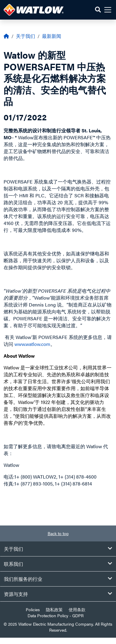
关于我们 (25, 36)
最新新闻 (52, 36)
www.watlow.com (32, 344)
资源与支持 (58, 594)
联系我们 (58, 564)
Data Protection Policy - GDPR (56, 615)
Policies (33, 609)
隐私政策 (54, 609)
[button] (98, 10)
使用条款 (77, 609)
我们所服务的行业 (58, 579)
